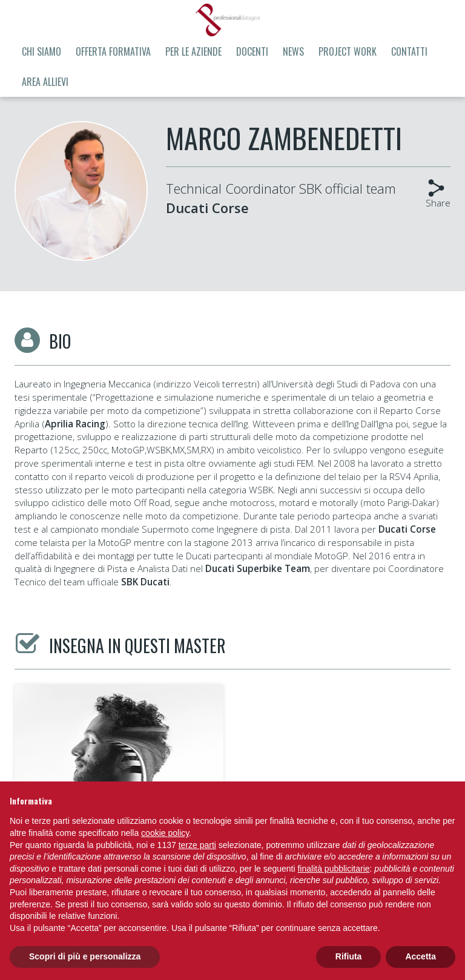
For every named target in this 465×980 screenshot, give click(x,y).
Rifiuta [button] (349, 956)
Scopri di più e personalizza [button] (85, 956)
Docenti (252, 51)
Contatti (409, 51)
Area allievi (45, 82)
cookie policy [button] (165, 833)
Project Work (348, 51)
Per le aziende (193, 51)
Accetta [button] (420, 956)
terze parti (197, 845)
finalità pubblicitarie (333, 869)
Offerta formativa (113, 51)
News (293, 51)
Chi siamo (41, 51)
